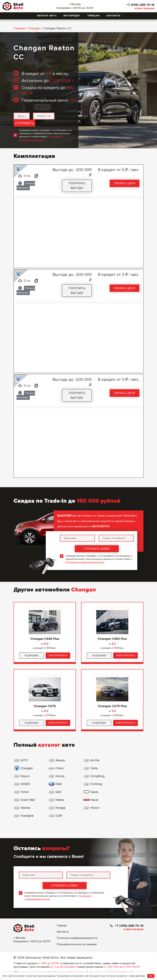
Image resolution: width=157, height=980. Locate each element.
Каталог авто (47, 16)
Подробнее (32, 656)
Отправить (24, 123)
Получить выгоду (77, 186)
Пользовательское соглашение (77, 928)
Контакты (113, 16)
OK (151, 976)
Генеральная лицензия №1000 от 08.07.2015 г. (63, 971)
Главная (19, 28)
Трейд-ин (93, 16)
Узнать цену (125, 183)
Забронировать (58, 655)
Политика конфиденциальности (77, 922)
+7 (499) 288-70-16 (140, 5)
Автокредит (72, 16)
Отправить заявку (97, 549)
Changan (34, 28)
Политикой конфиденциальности (40, 138)
